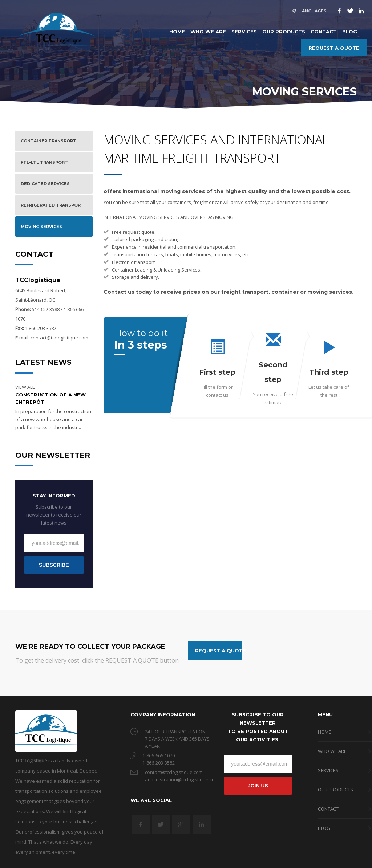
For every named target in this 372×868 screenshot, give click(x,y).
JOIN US (258, 786)
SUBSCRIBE (54, 565)
